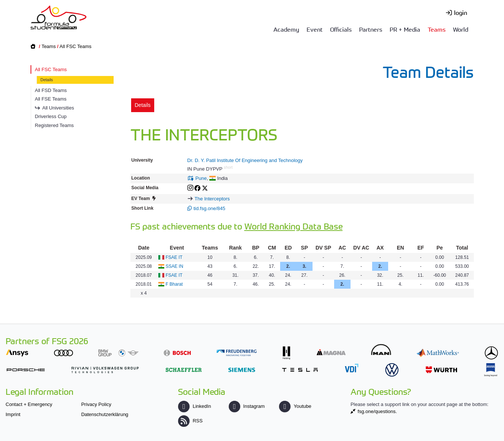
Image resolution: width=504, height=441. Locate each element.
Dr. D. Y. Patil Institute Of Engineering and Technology (245, 160)
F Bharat (174, 284)
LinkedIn (194, 406)
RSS (190, 421)
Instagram (247, 406)
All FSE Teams (51, 99)
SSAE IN (174, 266)
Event (315, 29)
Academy (286, 29)
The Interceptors (212, 199)
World (461, 29)
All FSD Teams (51, 90)
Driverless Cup (51, 116)
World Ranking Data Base (294, 226)
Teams (437, 29)
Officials (341, 29)
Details (47, 80)
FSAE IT (174, 257)
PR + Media (405, 29)
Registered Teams (55, 125)
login (461, 12)
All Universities (58, 108)
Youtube (295, 406)
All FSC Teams (76, 46)
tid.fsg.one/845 (210, 208)
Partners (371, 29)
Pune (201, 178)
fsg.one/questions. (377, 411)
